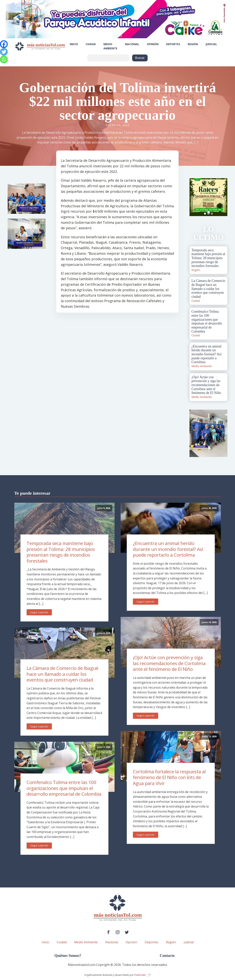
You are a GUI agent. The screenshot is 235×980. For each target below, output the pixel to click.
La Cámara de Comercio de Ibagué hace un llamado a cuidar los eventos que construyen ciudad (62, 674)
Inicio (74, 44)
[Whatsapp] (4, 59)
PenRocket (140, 975)
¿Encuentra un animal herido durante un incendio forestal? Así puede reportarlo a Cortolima (168, 549)
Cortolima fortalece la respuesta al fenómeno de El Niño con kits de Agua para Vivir (169, 777)
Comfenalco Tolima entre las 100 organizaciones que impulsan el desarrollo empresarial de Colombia (64, 788)
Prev (194, 197)
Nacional (132, 44)
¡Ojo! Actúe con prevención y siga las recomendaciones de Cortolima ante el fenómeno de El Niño (169, 663)
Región (193, 44)
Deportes (173, 44)
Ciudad (91, 44)
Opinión (153, 44)
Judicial (211, 44)
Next (222, 197)
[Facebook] (4, 44)
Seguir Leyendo (39, 612)
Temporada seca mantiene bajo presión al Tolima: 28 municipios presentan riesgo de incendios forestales (61, 552)
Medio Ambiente (110, 46)
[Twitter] (4, 52)
